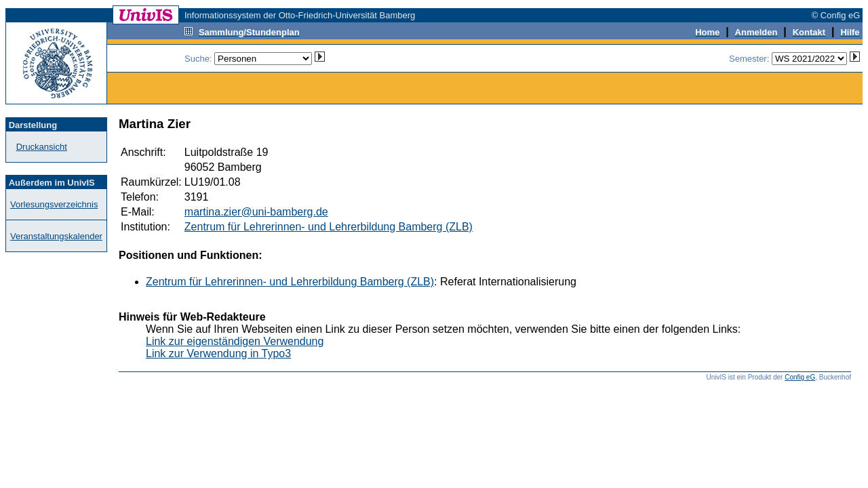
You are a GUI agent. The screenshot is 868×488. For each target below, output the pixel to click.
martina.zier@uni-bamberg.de (256, 212)
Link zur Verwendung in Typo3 (218, 353)
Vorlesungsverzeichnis (54, 204)
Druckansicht (42, 147)
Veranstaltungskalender (56, 236)
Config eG (800, 377)
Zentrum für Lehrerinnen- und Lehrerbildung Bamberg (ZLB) (329, 227)
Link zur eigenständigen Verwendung (235, 341)
